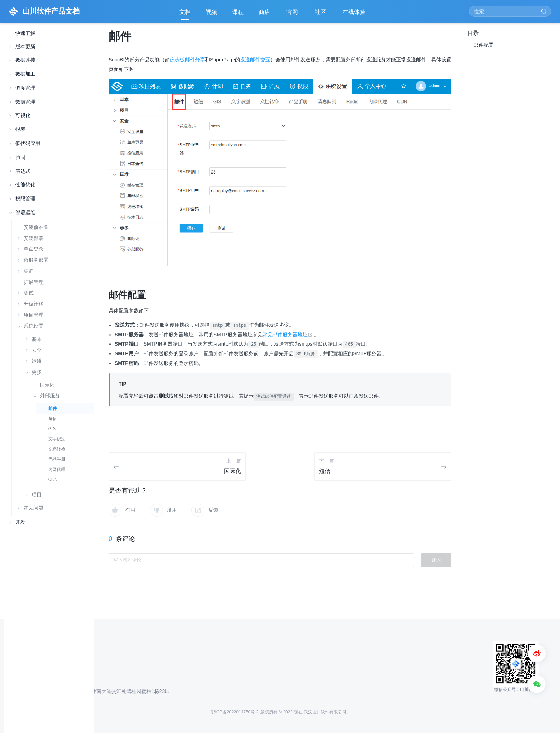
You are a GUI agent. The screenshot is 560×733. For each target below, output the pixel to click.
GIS (52, 429)
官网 (293, 14)
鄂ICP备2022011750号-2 (235, 712)
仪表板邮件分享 (187, 60)
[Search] (510, 11)
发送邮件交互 (255, 60)
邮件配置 (484, 45)
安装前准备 (36, 227)
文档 (185, 12)
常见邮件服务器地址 (288, 335)
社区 (321, 14)
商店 (265, 14)
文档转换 (57, 449)
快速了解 (25, 33)
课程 (238, 12)
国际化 (47, 385)
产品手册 (57, 459)
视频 (211, 12)
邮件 (52, 408)
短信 (52, 418)
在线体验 (355, 14)
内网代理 (57, 470)
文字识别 (57, 439)
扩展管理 (34, 282)
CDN (53, 480)
